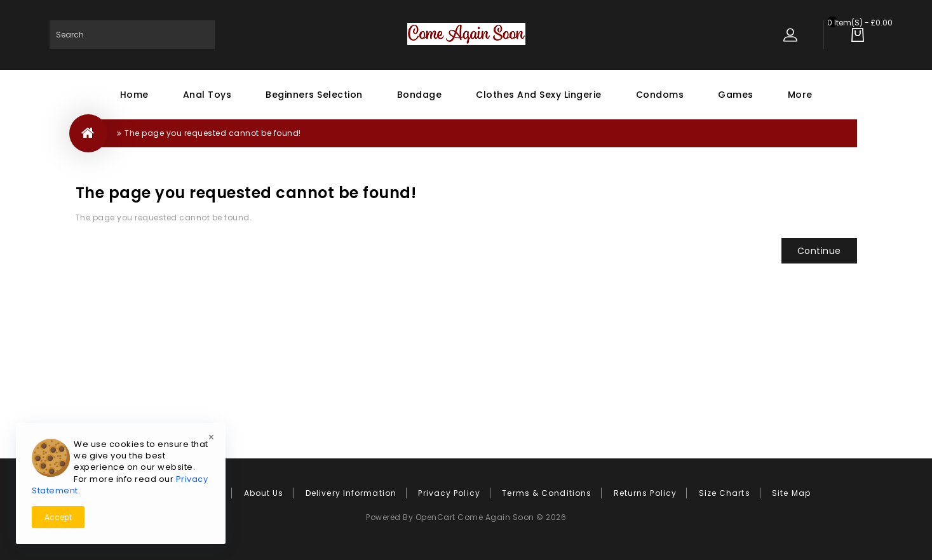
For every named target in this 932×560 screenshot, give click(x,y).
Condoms (660, 95)
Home (134, 95)
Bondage (420, 95)
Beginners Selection (314, 95)
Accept (58, 517)
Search (200, 35)
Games (736, 95)
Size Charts (725, 493)
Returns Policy (645, 493)
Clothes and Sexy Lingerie (539, 95)
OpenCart (436, 517)
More (800, 95)
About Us (264, 493)
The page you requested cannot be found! (213, 133)
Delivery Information (351, 493)
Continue (819, 251)
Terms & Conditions (547, 493)
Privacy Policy (449, 493)
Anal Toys (207, 95)
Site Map (791, 493)
